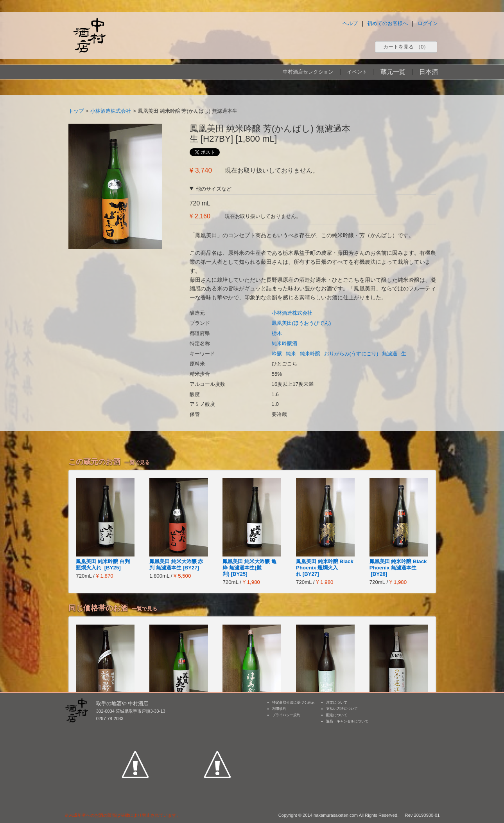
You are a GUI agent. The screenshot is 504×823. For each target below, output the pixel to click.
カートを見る (406, 47)
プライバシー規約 (286, 715)
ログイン (428, 23)
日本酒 (429, 72)
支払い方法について (342, 709)
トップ (76, 111)
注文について (337, 702)
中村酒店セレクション (308, 72)
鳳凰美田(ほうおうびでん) (301, 323)
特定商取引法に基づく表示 (293, 702)
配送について (337, 715)
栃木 (277, 333)
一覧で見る (137, 462)
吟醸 (277, 354)
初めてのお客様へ (387, 23)
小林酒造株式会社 (111, 111)
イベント (357, 72)
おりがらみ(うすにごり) (351, 354)
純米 (291, 354)
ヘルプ (350, 23)
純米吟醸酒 (284, 343)
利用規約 (279, 709)
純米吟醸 (310, 354)
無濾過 (390, 354)
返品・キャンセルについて (347, 721)
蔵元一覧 (393, 72)
